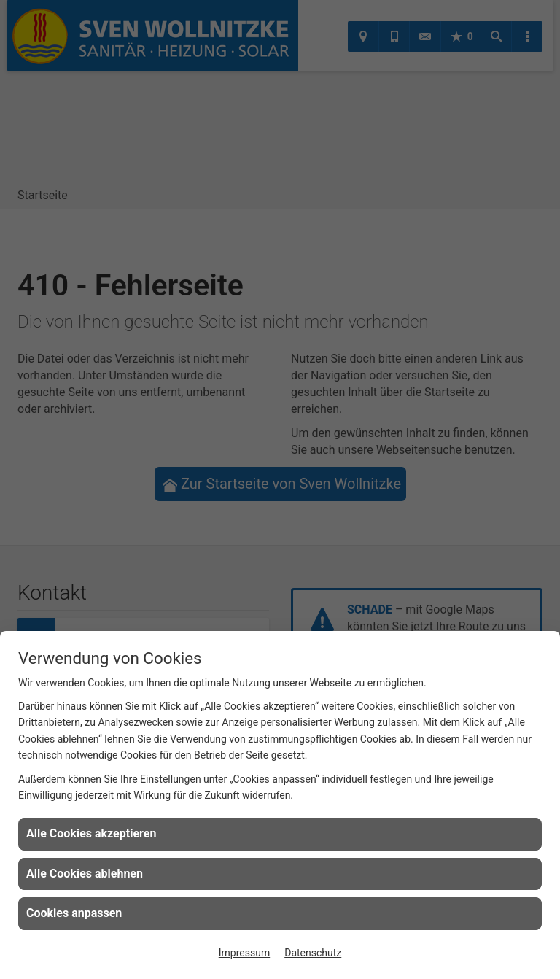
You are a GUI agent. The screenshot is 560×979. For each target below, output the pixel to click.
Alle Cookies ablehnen (85, 874)
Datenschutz (313, 953)
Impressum (244, 953)
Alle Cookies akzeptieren (91, 833)
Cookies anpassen (74, 913)
